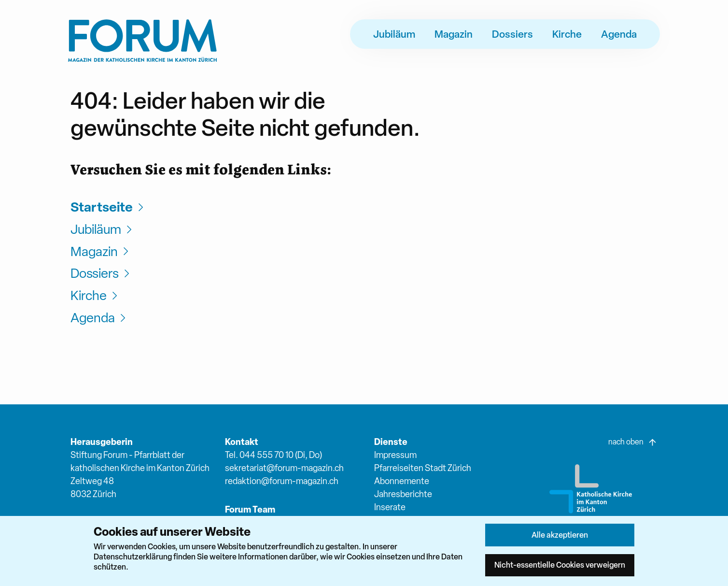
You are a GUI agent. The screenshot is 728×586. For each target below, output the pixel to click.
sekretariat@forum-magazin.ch (284, 468)
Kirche (567, 34)
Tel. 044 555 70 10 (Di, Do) (273, 455)
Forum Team (250, 509)
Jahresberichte (403, 494)
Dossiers (512, 34)
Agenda (619, 34)
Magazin (454, 34)
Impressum (395, 455)
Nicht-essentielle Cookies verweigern (560, 565)
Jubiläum (394, 34)
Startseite (108, 207)
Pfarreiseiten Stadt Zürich (423, 468)
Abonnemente (402, 481)
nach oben (633, 442)
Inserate (390, 507)
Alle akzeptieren (560, 535)
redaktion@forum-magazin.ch (282, 481)
